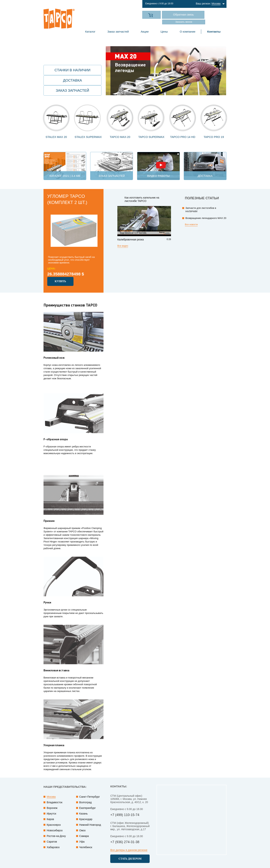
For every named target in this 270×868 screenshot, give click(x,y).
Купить (60, 281)
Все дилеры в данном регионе (129, 850)
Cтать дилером (130, 859)
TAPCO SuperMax (151, 137)
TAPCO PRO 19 (214, 137)
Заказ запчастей (73, 90)
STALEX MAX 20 (56, 137)
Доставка (72, 80)
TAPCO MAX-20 (120, 137)
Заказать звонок (184, 22)
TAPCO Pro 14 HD (183, 137)
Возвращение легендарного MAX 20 (206, 218)
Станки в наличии (72, 70)
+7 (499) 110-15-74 (107, 15)
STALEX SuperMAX (88, 137)
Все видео (123, 246)
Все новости (191, 225)
